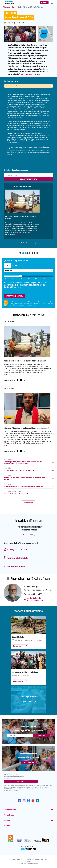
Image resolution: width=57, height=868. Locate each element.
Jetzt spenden (28, 763)
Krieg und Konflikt (9, 23)
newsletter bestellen (29, 179)
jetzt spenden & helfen (14, 296)
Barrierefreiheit (44, 859)
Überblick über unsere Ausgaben (23, 305)
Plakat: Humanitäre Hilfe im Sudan (17, 558)
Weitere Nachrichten (27, 243)
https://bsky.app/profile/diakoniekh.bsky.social (28, 801)
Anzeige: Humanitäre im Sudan (16, 566)
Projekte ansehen (28, 702)
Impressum (12, 859)
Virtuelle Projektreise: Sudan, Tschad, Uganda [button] (20, 471)
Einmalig (9, 261)
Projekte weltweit (10, 7)
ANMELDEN (42, 736)
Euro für (15, 266)
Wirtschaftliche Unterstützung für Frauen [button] (18, 494)
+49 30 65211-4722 (35, 594)
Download (29, 535)
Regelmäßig (22, 261)
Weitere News (28, 502)
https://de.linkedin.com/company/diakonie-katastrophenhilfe (37, 801)
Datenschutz (20, 859)
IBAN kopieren (21, 782)
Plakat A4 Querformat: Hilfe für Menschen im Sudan (23, 550)
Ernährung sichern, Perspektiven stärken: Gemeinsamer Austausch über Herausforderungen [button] (23, 463)
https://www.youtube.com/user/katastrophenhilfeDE (33, 801)
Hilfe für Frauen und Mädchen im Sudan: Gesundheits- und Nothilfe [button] (24, 479)
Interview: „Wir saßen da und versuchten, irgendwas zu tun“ (26, 428)
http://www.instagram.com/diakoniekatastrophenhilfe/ (24, 801)
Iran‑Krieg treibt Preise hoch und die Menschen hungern (25, 361)
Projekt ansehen (20, 646)
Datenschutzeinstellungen (32, 859)
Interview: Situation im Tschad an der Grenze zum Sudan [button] (24, 487)
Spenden (7, 820)
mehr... (18, 234)
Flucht (5, 23)
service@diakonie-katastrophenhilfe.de (35, 599)
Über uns (7, 826)
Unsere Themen (9, 815)
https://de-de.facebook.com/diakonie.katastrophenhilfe (20, 801)
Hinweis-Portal (29, 861)
